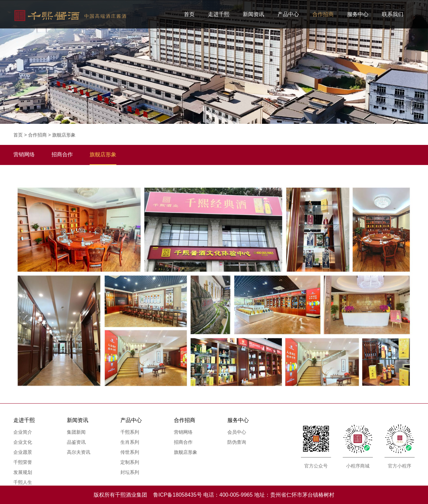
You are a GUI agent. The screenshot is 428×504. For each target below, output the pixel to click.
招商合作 (183, 442)
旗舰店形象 (64, 135)
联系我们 (393, 14)
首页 (189, 14)
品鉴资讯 (76, 442)
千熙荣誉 (23, 462)
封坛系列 (130, 472)
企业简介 (23, 432)
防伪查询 (237, 442)
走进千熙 (219, 14)
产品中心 (288, 14)
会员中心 (237, 432)
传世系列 (130, 452)
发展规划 (23, 472)
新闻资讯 (253, 14)
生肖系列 (130, 442)
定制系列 (130, 462)
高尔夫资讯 (79, 452)
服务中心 (358, 14)
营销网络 (183, 432)
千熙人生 (23, 482)
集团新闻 (76, 432)
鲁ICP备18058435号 (178, 495)
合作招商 (323, 14)
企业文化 (23, 442)
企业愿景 (23, 452)
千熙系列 (130, 432)
